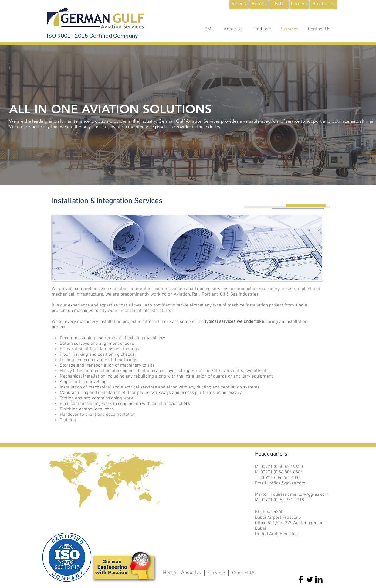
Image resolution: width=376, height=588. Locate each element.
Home (169, 573)
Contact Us (244, 573)
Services (217, 573)
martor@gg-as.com (309, 494)
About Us (191, 573)
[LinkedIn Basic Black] (319, 580)
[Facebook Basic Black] (301, 580)
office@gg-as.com (287, 483)
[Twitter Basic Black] (310, 580)
